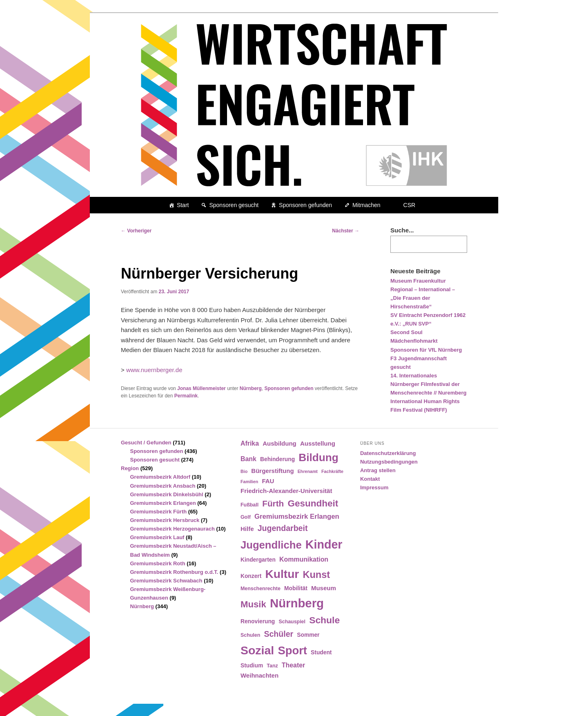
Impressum (374, 487)
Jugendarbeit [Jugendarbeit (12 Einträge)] (283, 528)
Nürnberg (251, 388)
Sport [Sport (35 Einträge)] (292, 650)
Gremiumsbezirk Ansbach (163, 486)
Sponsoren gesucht (234, 205)
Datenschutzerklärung (388, 453)
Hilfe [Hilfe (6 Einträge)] (247, 529)
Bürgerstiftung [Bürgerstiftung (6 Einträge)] (272, 471)
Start (183, 205)
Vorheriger (136, 231)
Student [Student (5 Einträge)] (321, 652)
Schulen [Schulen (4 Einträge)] (250, 635)
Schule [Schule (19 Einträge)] (324, 620)
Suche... (402, 230)
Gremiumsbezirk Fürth (159, 512)
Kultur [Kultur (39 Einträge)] (282, 574)
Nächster (346, 231)
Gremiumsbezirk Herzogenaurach (173, 529)
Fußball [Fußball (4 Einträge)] (249, 505)
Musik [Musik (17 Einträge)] (253, 604)
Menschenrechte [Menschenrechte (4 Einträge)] (261, 589)
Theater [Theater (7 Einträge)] (293, 665)
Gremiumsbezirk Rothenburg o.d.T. (174, 572)
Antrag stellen (378, 470)
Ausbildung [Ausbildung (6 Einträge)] (280, 443)
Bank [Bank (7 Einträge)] (248, 459)
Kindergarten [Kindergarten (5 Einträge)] (258, 560)
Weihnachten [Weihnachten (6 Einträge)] (259, 675)
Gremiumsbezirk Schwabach (166, 581)
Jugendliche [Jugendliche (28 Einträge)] (271, 545)
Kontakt (370, 479)
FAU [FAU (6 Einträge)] (268, 481)
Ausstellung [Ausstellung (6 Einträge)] (318, 443)
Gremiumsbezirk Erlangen (163, 503)
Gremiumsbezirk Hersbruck (165, 520)
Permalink (186, 396)
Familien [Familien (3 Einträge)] (249, 482)
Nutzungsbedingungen (389, 462)
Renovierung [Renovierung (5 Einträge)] (258, 621)
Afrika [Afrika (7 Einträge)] (250, 443)
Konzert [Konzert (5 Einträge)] (251, 576)
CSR (410, 205)
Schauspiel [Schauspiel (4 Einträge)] (292, 622)
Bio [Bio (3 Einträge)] (244, 471)
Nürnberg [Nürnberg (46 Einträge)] (297, 603)
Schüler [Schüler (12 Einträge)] (278, 634)
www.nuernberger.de (154, 370)
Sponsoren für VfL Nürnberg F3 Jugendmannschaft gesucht (426, 358)
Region (130, 468)
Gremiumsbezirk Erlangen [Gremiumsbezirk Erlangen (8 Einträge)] (297, 516)
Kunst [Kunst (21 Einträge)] (316, 575)
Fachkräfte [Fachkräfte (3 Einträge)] (332, 471)
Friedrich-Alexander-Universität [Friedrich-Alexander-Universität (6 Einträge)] (286, 491)
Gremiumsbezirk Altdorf (160, 477)
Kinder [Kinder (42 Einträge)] (324, 544)
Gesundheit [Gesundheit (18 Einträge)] (313, 503)
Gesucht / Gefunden (146, 443)
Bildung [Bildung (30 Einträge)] (318, 457)
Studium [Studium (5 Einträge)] (252, 666)
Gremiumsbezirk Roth (158, 563)
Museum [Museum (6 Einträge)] (324, 588)
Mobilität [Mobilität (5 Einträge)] (296, 588)
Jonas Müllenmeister (202, 388)
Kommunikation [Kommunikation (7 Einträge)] (304, 559)
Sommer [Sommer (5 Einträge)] (308, 635)
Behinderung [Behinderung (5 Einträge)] (277, 459)
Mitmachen (366, 205)
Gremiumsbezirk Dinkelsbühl (167, 494)
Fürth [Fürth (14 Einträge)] (273, 503)
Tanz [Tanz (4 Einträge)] (272, 666)
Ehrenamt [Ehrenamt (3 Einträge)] (308, 471)
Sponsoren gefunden (305, 205)
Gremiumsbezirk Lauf (157, 537)
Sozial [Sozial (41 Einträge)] (257, 650)
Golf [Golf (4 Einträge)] (246, 517)
